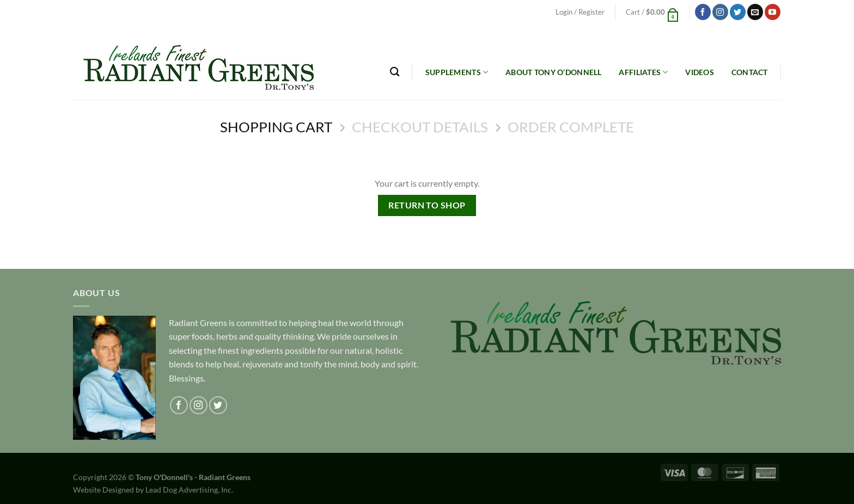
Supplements (457, 72)
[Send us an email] (755, 12)
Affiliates (643, 72)
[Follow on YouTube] (773, 12)
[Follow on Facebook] (703, 12)
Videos (700, 72)
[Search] (395, 72)
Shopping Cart (276, 127)
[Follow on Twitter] (738, 12)
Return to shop (427, 205)
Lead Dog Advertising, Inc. (189, 490)
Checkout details (420, 127)
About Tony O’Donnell (554, 72)
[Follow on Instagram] (720, 12)
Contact (750, 72)
